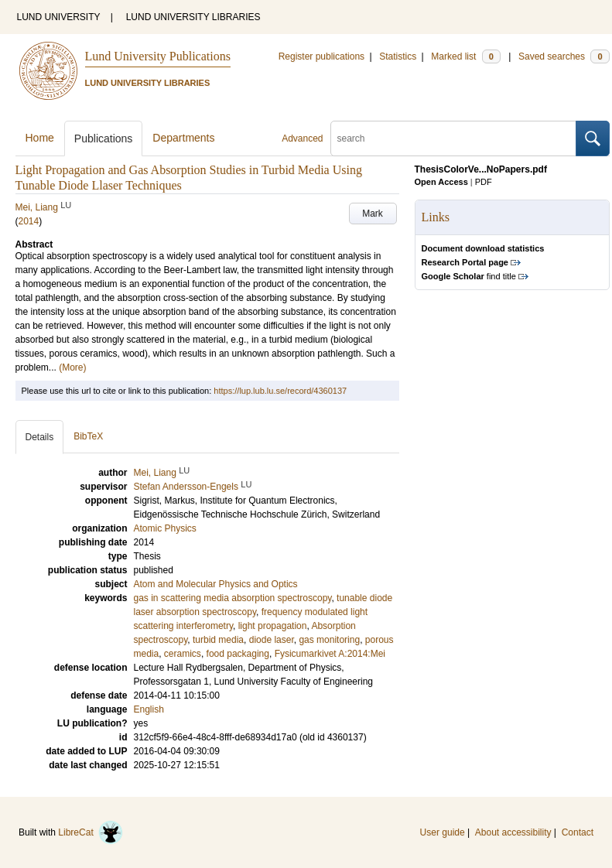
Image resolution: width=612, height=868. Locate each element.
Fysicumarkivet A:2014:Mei (330, 654)
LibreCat (91, 832)
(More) (72, 367)
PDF (484, 182)
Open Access (441, 182)
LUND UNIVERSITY (59, 17)
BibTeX (88, 436)
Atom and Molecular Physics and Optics (216, 584)
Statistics (398, 56)
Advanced (302, 138)
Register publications (321, 56)
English (149, 709)
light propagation (273, 626)
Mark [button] (373, 214)
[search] (453, 138)
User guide (443, 832)
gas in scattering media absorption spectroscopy (233, 598)
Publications (104, 138)
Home (40, 138)
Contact (578, 832)
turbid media (218, 640)
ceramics (183, 654)
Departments (183, 138)
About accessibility (513, 832)
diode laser (272, 640)
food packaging (238, 654)
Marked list (465, 56)
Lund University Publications (158, 56)
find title (469, 276)
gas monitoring (329, 640)
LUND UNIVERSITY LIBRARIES (193, 17)
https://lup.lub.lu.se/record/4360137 (280, 391)
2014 (29, 221)
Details (40, 437)
